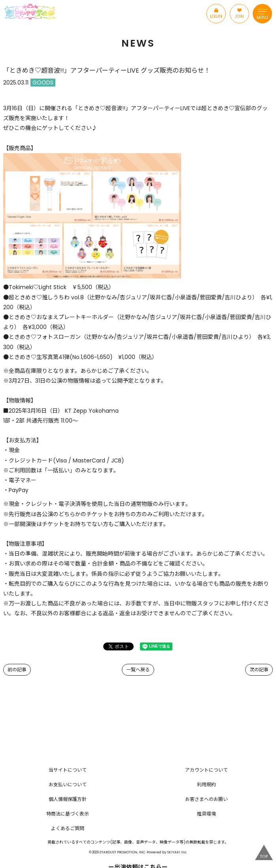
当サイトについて (68, 770)
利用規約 (206, 784)
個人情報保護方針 (68, 799)
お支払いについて (68, 784)
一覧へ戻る (138, 670)
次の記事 (259, 670)
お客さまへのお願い (206, 799)
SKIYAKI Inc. (177, 852)
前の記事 (17, 670)
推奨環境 (206, 814)
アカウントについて (206, 770)
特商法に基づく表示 (68, 814)
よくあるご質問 (68, 828)
